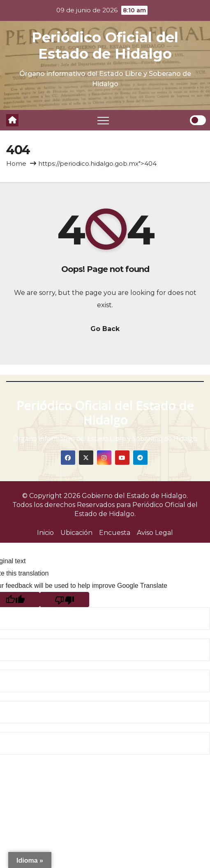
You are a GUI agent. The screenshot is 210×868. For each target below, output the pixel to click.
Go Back (105, 329)
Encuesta (115, 533)
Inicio (45, 533)
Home (16, 163)
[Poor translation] (65, 600)
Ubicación (76, 533)
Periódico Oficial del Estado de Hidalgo (105, 46)
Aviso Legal (155, 533)
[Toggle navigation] (103, 120)
